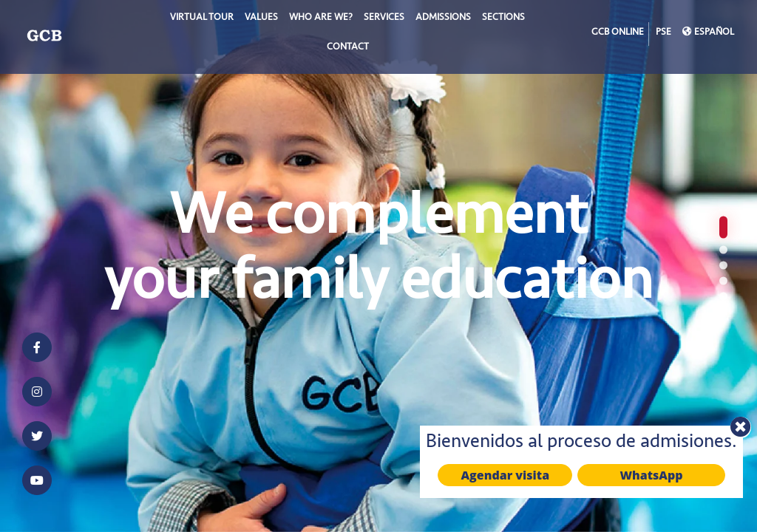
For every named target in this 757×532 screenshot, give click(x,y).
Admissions (443, 18)
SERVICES (384, 18)
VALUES (261, 18)
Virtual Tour (202, 18)
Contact (348, 48)
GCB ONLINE (618, 33)
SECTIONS (503, 18)
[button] (723, 228)
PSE (663, 33)
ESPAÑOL (708, 33)
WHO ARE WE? (321, 18)
